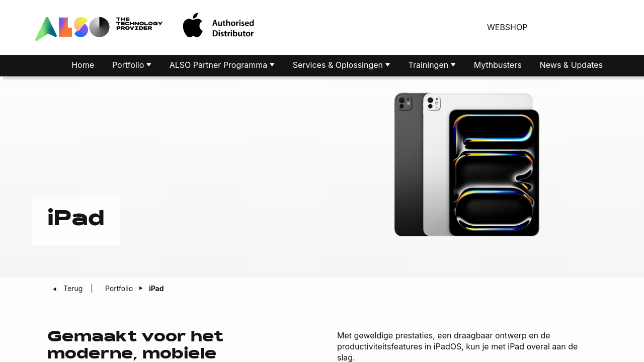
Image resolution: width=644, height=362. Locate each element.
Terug (74, 290)
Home (83, 66)
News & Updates (571, 66)
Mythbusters (498, 66)
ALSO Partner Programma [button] (220, 66)
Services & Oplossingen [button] (339, 66)
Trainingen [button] (430, 66)
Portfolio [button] (129, 66)
